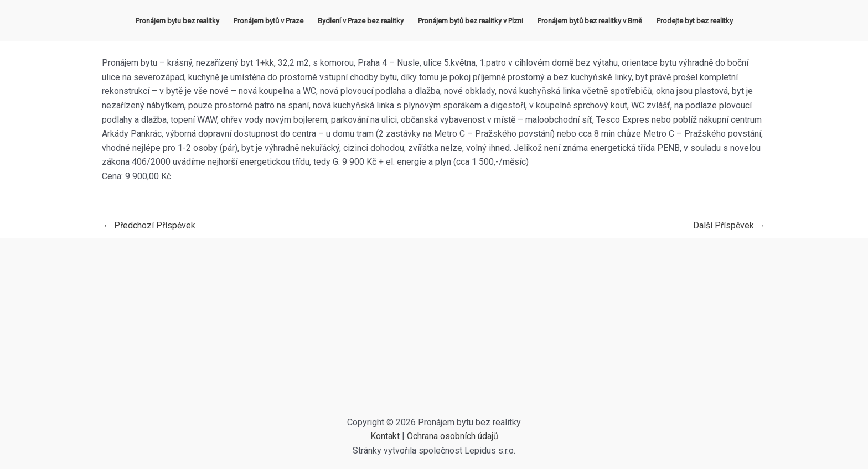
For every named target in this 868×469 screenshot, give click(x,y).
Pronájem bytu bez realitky (177, 21)
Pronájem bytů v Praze (268, 21)
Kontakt (385, 436)
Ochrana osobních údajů (453, 436)
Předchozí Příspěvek (149, 225)
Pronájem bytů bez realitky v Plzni (471, 21)
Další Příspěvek (729, 225)
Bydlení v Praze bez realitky (361, 21)
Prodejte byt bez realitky (695, 21)
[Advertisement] (434, 332)
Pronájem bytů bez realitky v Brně (590, 21)
